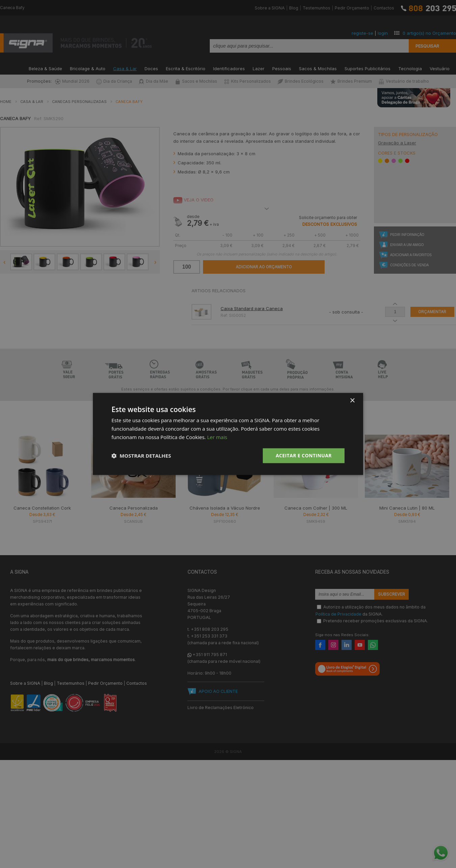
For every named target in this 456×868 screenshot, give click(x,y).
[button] (141, 456)
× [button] (352, 401)
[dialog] (228, 434)
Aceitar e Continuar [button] (304, 455)
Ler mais (217, 437)
